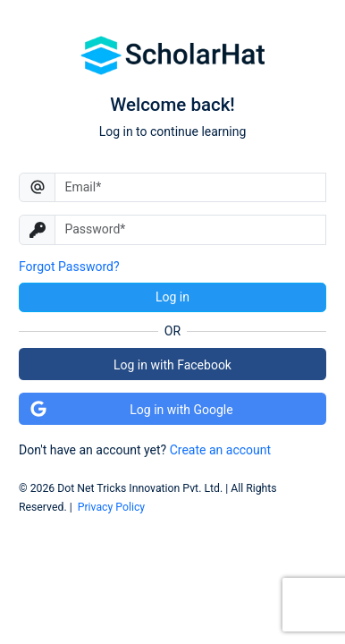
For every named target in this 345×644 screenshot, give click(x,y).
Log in (172, 297)
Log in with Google (131, 409)
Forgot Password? (69, 267)
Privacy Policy (111, 507)
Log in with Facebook (172, 365)
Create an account (220, 450)
